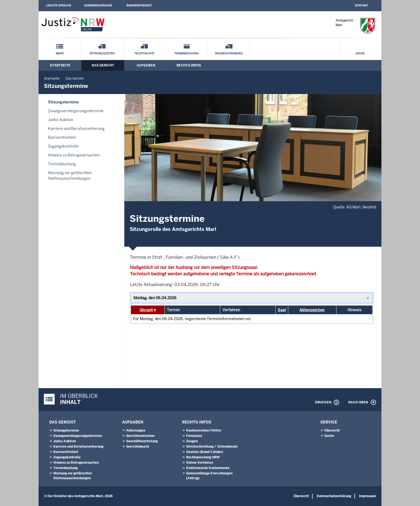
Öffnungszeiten (102, 53)
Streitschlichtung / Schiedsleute (212, 447)
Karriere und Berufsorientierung (76, 129)
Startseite (60, 65)
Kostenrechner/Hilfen (204, 430)
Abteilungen (136, 430)
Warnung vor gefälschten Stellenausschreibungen (70, 176)
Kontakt (361, 5)
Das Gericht (103, 65)
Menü (60, 53)
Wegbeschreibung (229, 53)
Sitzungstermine (63, 102)
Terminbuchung (187, 53)
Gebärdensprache (98, 5)
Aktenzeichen (312, 310)
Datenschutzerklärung (334, 496)
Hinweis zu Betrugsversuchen (74, 155)
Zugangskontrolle (63, 146)
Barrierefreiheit (139, 5)
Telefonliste (144, 53)
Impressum (367, 496)
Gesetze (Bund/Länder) (205, 452)
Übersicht (332, 430)
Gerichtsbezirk (138, 447)
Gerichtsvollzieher (140, 436)
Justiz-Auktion (61, 120)
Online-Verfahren (200, 463)
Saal (282, 310)
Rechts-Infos (189, 65)
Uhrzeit (146, 310)
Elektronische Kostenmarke (208, 468)
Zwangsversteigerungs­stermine (76, 111)
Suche (360, 53)
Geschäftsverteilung (142, 441)
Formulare (194, 436)
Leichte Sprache (59, 5)
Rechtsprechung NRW (203, 457)
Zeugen (192, 441)
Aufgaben (146, 65)
